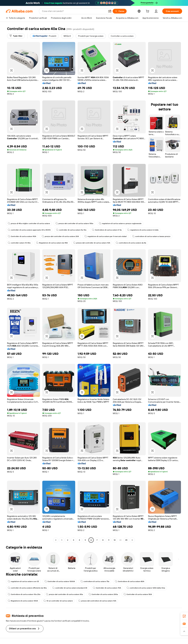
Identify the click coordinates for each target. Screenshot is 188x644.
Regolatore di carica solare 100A (23, 601)
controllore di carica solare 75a (95, 581)
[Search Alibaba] (74, 11)
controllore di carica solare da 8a (131, 243)
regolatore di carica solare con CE (23, 581)
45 (126, 540)
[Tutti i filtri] (16, 36)
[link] (184, 616)
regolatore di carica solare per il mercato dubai (106, 236)
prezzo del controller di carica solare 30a (64, 594)
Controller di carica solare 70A (107, 588)
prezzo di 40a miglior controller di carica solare (29, 223)
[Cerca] (120, 11)
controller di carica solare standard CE (70, 588)
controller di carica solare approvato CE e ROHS (29, 230)
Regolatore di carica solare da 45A (52, 243)
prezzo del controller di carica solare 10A (92, 243)
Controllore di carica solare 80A (130, 581)
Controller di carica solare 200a (103, 594)
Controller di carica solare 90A (22, 236)
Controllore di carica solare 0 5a (107, 230)
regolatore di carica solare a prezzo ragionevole (120, 223)
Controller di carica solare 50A (138, 594)
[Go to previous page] (56, 540)
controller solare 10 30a (19, 243)
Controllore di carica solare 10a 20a (24, 594)
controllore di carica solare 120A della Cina (146, 588)
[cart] (148, 12)
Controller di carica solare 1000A (60, 581)
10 (115, 540)
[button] (110, 11)
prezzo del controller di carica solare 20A (60, 236)
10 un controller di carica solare (58, 601)
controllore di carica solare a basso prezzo (151, 236)
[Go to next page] (132, 540)
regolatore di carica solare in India (143, 230)
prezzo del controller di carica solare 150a (74, 223)
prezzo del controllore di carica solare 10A (97, 601)
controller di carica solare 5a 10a (71, 230)
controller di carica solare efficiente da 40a (27, 588)
